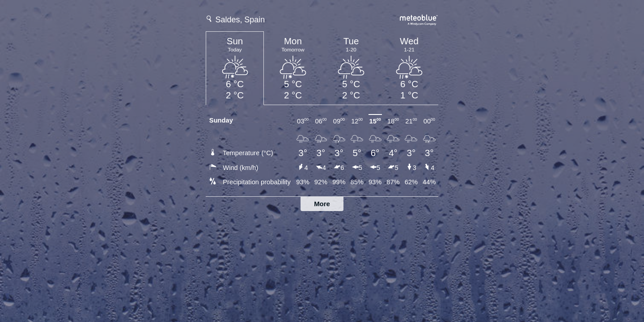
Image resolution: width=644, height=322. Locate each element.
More (322, 204)
